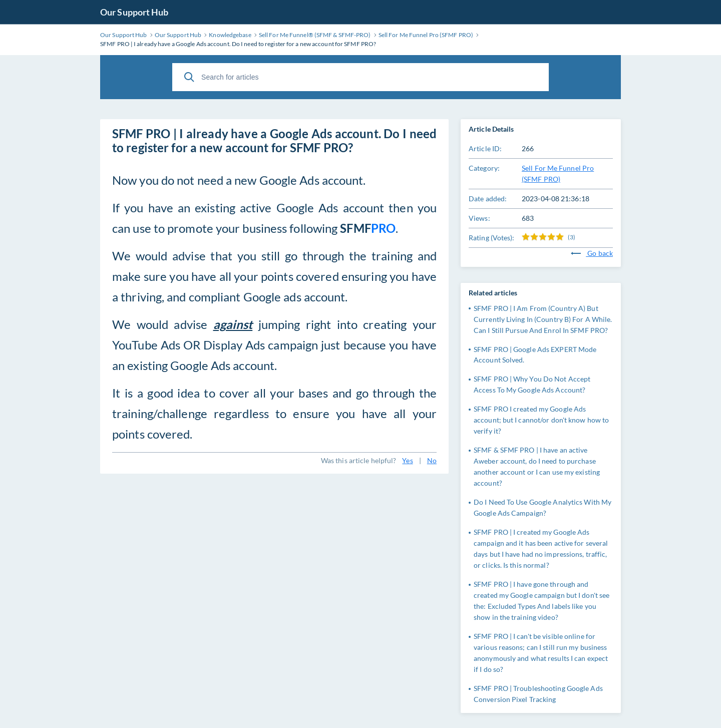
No (432, 460)
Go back (592, 253)
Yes (407, 460)
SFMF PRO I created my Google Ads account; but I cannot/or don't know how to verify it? (541, 420)
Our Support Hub (134, 12)
